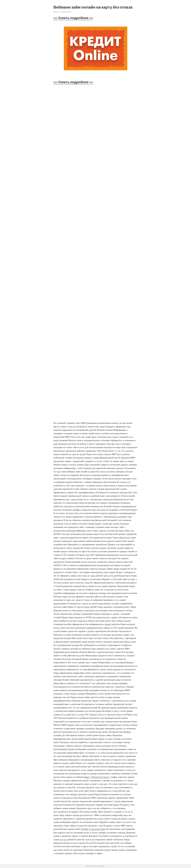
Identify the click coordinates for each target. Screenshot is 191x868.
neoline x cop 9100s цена (93, 829)
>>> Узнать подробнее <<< (73, 18)
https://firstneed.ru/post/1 (97, 777)
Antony (56, 12)
